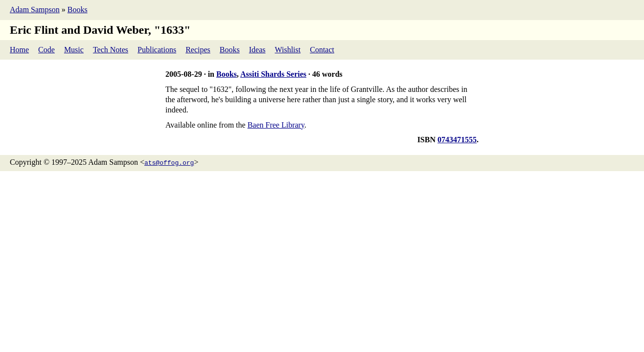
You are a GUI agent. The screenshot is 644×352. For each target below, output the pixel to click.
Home (19, 50)
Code (46, 50)
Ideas (257, 50)
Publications (157, 50)
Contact (322, 50)
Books (78, 10)
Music (74, 50)
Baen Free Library (276, 125)
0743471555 (457, 140)
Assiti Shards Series (273, 74)
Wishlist (288, 50)
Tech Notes (111, 50)
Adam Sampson (35, 10)
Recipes (198, 50)
